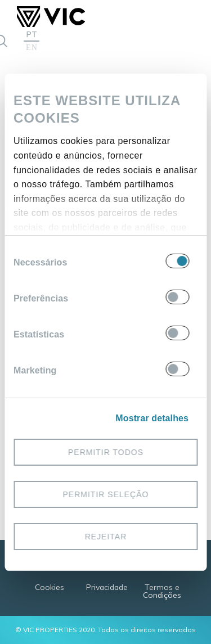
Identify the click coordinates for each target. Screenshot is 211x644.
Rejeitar (105, 536)
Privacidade (107, 587)
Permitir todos (105, 452)
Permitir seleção (105, 494)
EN (32, 48)
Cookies (50, 587)
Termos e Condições (162, 591)
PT (32, 34)
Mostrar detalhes (152, 418)
